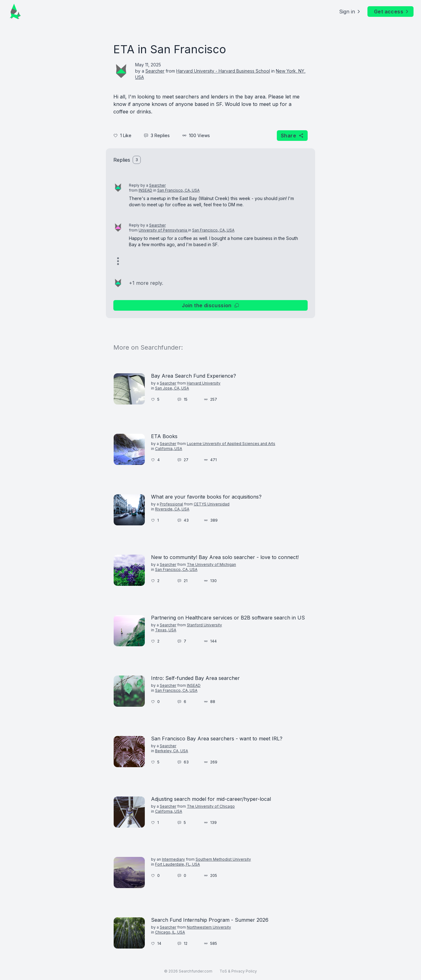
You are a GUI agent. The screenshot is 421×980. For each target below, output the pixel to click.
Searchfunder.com (196, 971)
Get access (392, 12)
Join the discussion (210, 305)
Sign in (350, 12)
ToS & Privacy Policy (238, 971)
